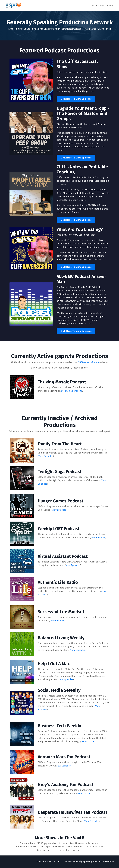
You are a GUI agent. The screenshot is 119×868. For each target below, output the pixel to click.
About (110, 5)
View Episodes (46, 456)
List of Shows (97, 5)
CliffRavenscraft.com (88, 363)
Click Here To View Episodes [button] (76, 99)
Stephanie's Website (72, 391)
